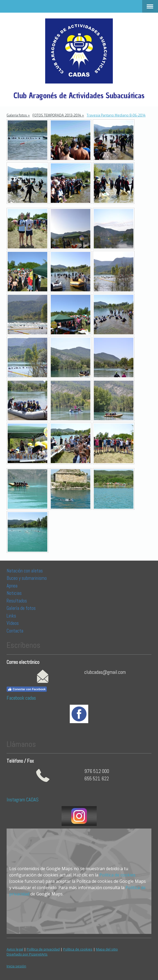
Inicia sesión (16, 966)
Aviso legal (15, 949)
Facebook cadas (21, 698)
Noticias (15, 593)
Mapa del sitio (107, 949)
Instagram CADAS (23, 800)
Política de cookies (117, 875)
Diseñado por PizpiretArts (27, 954)
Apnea (12, 586)
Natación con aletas (25, 571)
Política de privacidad (43, 949)
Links (11, 616)
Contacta (15, 631)
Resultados (17, 601)
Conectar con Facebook (27, 689)
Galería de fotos (21, 608)
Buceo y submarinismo (27, 578)
